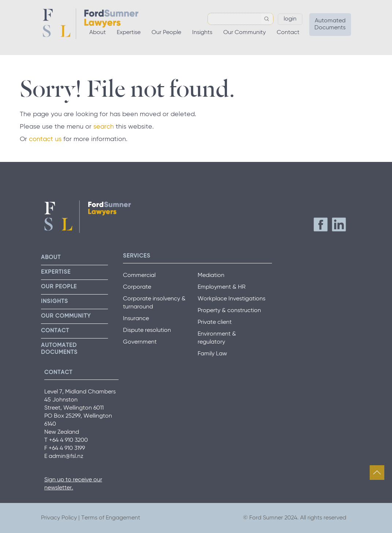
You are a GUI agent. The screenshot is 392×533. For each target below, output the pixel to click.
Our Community (244, 33)
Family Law (212, 354)
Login (290, 19)
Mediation (211, 275)
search (104, 127)
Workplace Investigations (232, 299)
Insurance (136, 319)
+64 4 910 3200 (68, 440)
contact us (45, 139)
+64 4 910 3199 (67, 448)
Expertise (129, 33)
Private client (215, 322)
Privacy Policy (59, 518)
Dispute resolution (147, 330)
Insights (202, 33)
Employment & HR (222, 287)
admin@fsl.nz (66, 456)
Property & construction (229, 311)
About (98, 33)
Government (140, 342)
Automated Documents (330, 24)
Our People (166, 33)
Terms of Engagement (111, 518)
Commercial (139, 275)
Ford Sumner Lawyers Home (90, 24)
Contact (288, 33)
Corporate (137, 287)
